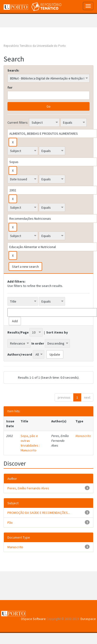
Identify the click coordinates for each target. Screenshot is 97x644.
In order (38, 343)
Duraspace (88, 619)
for (10, 87)
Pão (10, 522)
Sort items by (57, 332)
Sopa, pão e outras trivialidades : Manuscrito (30, 443)
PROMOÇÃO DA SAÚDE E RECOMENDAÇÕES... (39, 513)
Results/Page (18, 332)
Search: (13, 70)
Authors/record (20, 354)
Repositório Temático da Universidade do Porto (35, 46)
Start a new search (25, 267)
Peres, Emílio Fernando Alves (28, 488)
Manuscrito (83, 436)
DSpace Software (33, 619)
